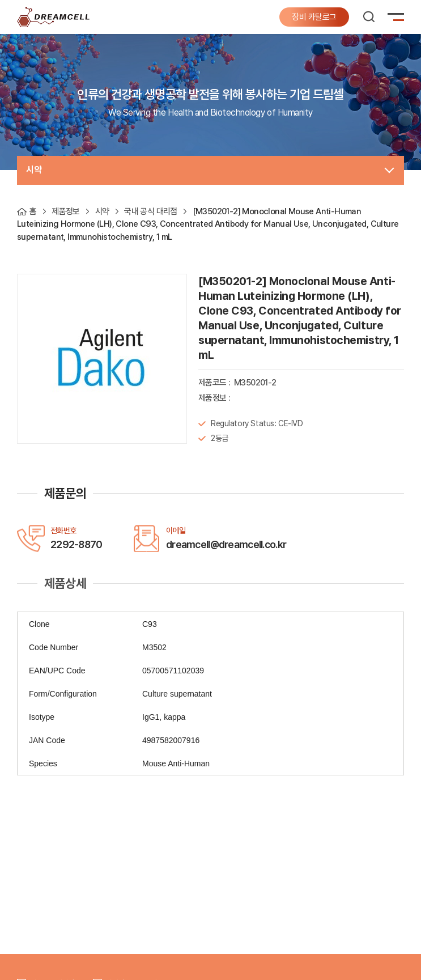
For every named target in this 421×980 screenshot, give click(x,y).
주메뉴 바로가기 (0, 0)
